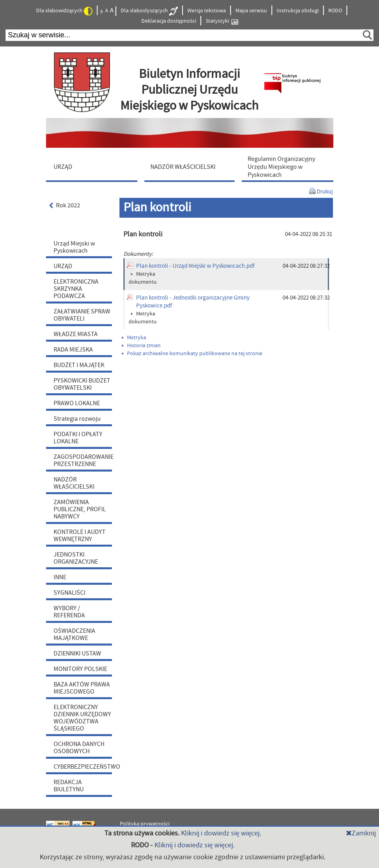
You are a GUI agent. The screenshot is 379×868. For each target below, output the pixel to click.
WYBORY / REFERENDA (69, 612)
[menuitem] (94, 166)
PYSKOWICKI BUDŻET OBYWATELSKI (82, 384)
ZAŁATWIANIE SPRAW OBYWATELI (82, 315)
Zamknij (361, 833)
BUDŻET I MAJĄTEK (79, 365)
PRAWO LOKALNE (77, 403)
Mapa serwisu (251, 11)
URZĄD (63, 266)
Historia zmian (141, 346)
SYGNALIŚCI (69, 593)
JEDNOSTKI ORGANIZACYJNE (76, 558)
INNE (60, 577)
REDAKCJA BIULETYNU (69, 786)
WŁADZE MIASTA (76, 334)
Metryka (134, 338)
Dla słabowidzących (64, 11)
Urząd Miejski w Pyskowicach (74, 247)
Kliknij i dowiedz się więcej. (221, 833)
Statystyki (222, 21)
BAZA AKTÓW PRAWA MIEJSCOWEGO (82, 688)
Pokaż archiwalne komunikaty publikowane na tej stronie (192, 354)
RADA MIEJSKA (73, 350)
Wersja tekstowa (207, 11)
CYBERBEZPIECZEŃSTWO (83, 767)
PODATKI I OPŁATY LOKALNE (78, 438)
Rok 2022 (65, 205)
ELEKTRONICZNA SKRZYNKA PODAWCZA (76, 289)
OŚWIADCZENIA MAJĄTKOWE (74, 634)
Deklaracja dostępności (169, 21)
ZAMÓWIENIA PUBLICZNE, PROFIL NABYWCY (80, 509)
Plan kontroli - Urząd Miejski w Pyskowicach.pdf (195, 266)
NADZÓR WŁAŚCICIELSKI (74, 483)
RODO (335, 11)
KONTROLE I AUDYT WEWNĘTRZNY (80, 535)
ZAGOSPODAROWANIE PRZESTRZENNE (83, 460)
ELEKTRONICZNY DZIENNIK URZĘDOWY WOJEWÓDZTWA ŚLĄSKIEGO (82, 718)
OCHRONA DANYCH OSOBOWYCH (79, 748)
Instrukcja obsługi (298, 11)
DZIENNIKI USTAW (77, 653)
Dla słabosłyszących (149, 11)
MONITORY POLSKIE (80, 669)
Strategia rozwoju (77, 419)
